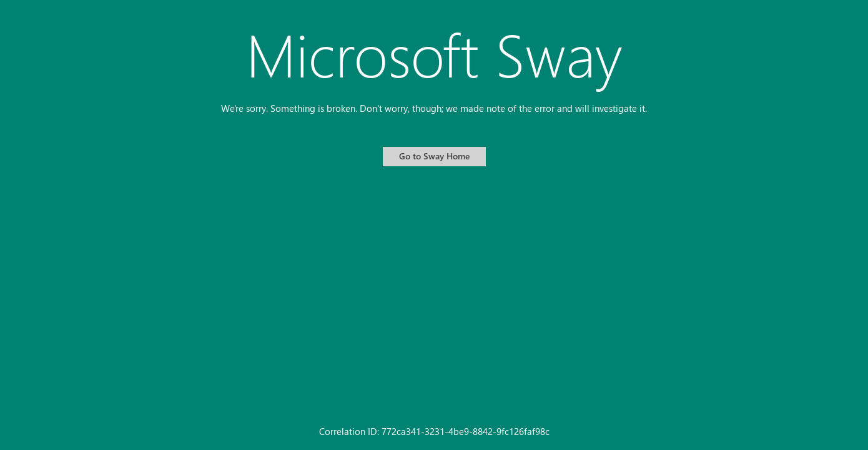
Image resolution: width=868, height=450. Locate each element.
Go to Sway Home (434, 156)
